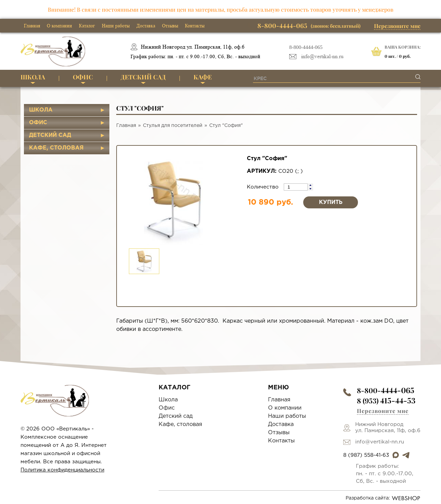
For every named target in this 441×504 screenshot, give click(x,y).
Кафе (203, 77)
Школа (33, 77)
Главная (32, 26)
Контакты (195, 26)
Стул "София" (226, 126)
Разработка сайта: (383, 498)
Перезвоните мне (397, 26)
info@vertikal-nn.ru (322, 57)
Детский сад (143, 77)
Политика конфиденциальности (62, 470)
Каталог (87, 26)
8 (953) (386, 400)
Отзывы (170, 26)
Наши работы (116, 26)
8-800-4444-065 (306, 47)
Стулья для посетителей (173, 126)
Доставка (146, 26)
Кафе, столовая (56, 148)
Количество (264, 187)
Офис (83, 77)
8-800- (386, 390)
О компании (59, 26)
